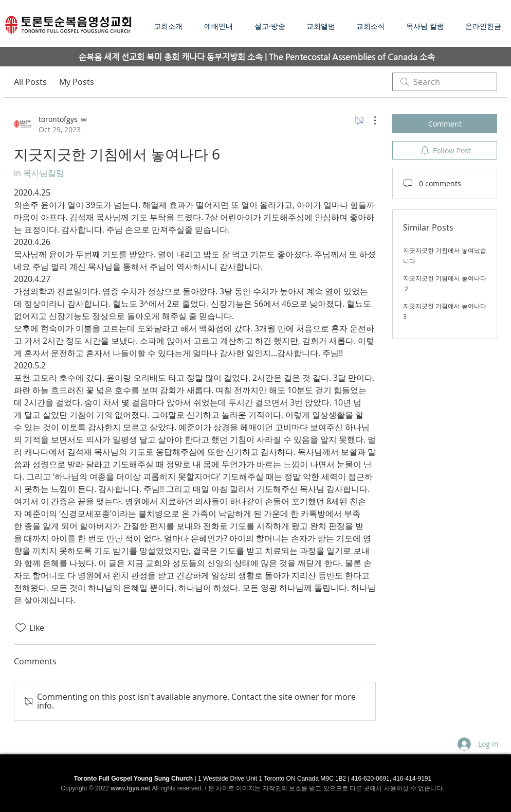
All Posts (30, 82)
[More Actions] (370, 120)
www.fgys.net (130, 788)
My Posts (77, 82)
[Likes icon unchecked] (21, 628)
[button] (273, 26)
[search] (445, 82)
